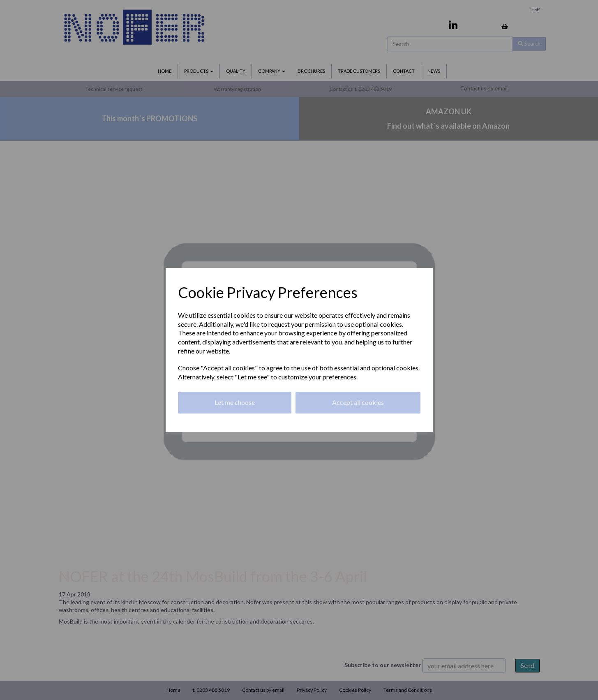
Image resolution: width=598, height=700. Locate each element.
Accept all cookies (358, 402)
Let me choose (235, 402)
